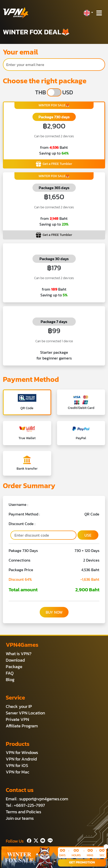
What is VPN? (19, 654)
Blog (10, 679)
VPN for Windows (22, 752)
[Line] (49, 840)
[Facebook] (29, 840)
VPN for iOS (17, 765)
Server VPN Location (25, 713)
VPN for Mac (18, 772)
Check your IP (19, 706)
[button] (88, 13)
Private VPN (17, 719)
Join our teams (20, 818)
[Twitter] (35, 840)
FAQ (10, 673)
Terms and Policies (23, 812)
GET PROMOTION (82, 862)
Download (15, 660)
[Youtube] (42, 840)
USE (88, 535)
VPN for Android (21, 759)
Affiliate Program (22, 726)
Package (14, 667)
